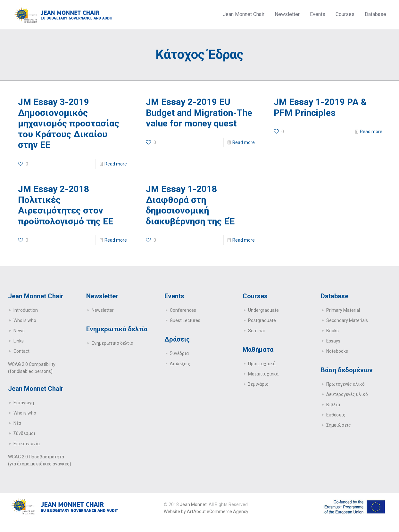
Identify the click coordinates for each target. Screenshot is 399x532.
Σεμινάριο (258, 384)
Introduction (26, 310)
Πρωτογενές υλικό (345, 384)
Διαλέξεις (180, 364)
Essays (333, 341)
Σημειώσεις (339, 425)
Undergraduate (263, 310)
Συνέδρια (179, 353)
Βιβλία (333, 405)
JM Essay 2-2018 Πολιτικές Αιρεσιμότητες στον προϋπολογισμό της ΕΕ (66, 205)
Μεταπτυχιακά (263, 374)
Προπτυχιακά (262, 364)
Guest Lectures (185, 320)
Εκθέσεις (336, 415)
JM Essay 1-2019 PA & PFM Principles (320, 107)
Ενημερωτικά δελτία (112, 343)
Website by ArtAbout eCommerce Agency (206, 512)
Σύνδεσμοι (24, 433)
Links (19, 341)
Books (332, 331)
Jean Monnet (193, 504)
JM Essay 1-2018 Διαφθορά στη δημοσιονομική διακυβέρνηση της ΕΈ (190, 205)
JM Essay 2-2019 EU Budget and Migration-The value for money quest (199, 113)
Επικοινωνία (27, 444)
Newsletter (103, 310)
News (19, 331)
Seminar (257, 331)
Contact (21, 351)
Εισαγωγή (24, 403)
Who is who (25, 320)
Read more (116, 164)
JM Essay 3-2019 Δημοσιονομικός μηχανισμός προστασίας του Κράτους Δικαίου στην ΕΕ (69, 123)
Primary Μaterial (343, 310)
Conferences (183, 310)
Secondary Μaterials (347, 320)
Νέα (17, 423)
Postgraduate (262, 320)
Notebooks (337, 351)
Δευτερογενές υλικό (347, 394)
